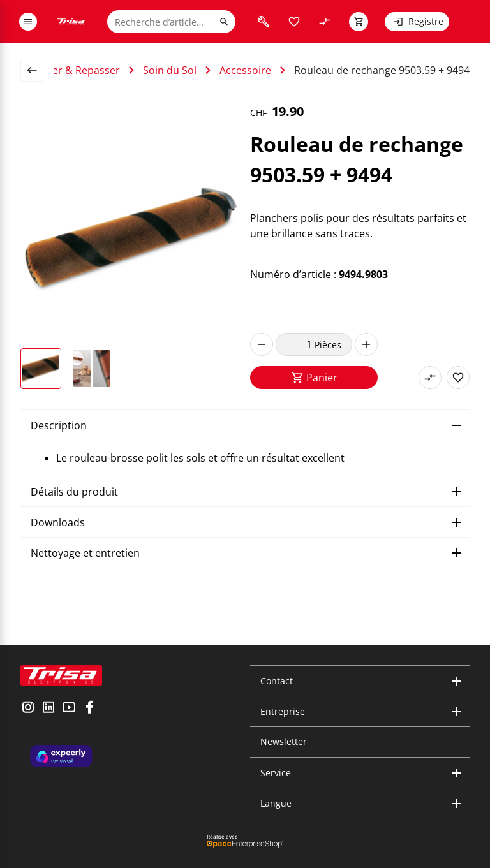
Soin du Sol (170, 70)
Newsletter (284, 741)
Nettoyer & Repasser (70, 70)
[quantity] (295, 344)
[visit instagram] (28, 709)
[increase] (366, 344)
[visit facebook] (89, 709)
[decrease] (262, 344)
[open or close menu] (28, 22)
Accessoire (245, 70)
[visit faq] (264, 22)
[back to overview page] (37, 70)
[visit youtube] (69, 709)
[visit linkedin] (48, 709)
